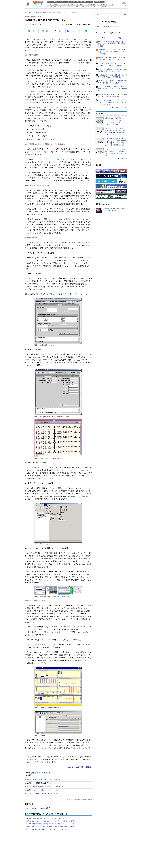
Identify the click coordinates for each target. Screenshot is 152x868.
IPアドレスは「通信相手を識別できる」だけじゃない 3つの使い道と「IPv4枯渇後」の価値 (113, 44)
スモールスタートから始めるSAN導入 (46, 794)
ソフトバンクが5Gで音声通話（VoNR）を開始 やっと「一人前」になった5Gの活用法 (112, 89)
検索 (125, 15)
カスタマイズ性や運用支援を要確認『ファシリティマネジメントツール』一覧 (50, 824)
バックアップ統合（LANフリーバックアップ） (49, 790)
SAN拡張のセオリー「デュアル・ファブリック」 (50, 787)
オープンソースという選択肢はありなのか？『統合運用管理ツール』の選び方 (50, 827)
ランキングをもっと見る (120, 107)
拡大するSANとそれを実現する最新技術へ (80, 767)
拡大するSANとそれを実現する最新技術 (47, 780)
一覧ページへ (123, 159)
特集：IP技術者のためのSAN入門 (37, 808)
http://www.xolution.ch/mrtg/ (52, 287)
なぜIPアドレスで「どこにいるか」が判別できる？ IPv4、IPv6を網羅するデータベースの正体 (112, 52)
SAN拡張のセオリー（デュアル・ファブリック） (50, 39)
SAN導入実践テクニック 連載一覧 (38, 773)
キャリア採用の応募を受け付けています (109, 26)
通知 (47, 31)
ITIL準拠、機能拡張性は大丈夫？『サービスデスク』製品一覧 (45, 818)
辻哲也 (62, 25)
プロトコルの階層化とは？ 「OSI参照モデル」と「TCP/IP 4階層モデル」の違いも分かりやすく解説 (112, 102)
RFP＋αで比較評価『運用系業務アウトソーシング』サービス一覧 (46, 829)
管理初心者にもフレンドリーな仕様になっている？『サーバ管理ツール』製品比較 (51, 821)
